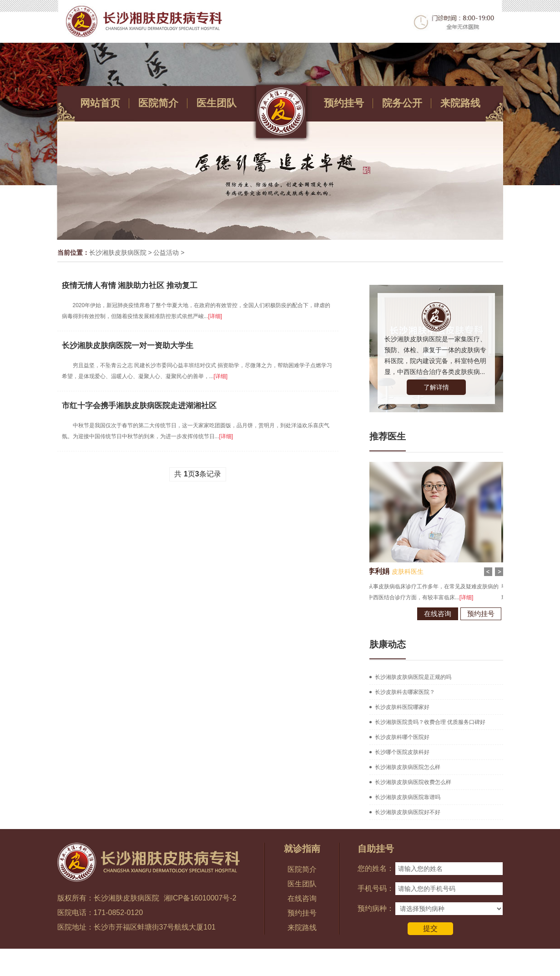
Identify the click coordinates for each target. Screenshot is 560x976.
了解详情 (436, 387)
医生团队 (217, 103)
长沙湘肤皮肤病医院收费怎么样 (413, 782)
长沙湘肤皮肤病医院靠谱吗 (408, 797)
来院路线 (460, 103)
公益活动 (166, 253)
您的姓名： (376, 868)
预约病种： (376, 908)
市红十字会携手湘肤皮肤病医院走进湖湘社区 (139, 406)
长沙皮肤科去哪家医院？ (405, 692)
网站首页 (100, 103)
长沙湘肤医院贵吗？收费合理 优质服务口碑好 (430, 722)
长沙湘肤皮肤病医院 (118, 253)
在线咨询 (412, 614)
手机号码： (376, 888)
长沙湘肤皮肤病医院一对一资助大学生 (128, 346)
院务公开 (402, 103)
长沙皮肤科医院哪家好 (402, 707)
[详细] (215, 316)
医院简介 (158, 103)
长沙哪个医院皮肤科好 (402, 752)
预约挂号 (344, 103)
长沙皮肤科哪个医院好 (402, 737)
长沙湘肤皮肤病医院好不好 (408, 812)
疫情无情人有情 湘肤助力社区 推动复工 (130, 286)
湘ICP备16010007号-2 (200, 898)
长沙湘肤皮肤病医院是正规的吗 (413, 677)
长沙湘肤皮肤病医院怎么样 (408, 767)
